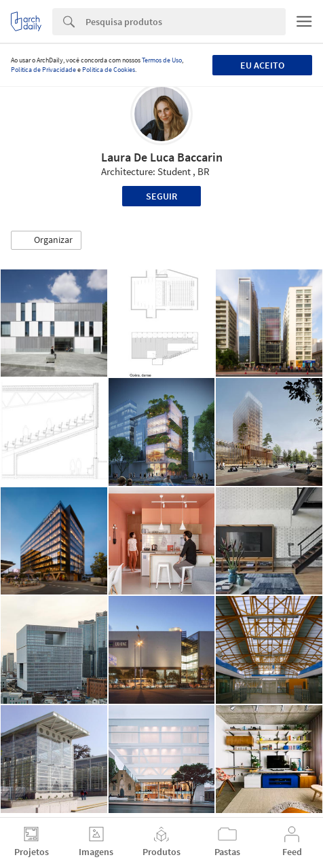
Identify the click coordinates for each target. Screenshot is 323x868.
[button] (46, 240)
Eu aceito (262, 65)
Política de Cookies (109, 70)
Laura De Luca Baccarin (162, 157)
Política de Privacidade (43, 70)
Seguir (161, 196)
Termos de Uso (162, 60)
